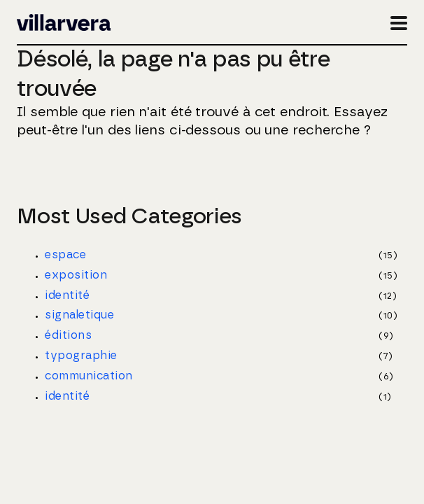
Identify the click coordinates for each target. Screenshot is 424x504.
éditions (68, 335)
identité (67, 295)
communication (89, 376)
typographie (81, 356)
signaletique (79, 315)
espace (65, 255)
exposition (76, 275)
